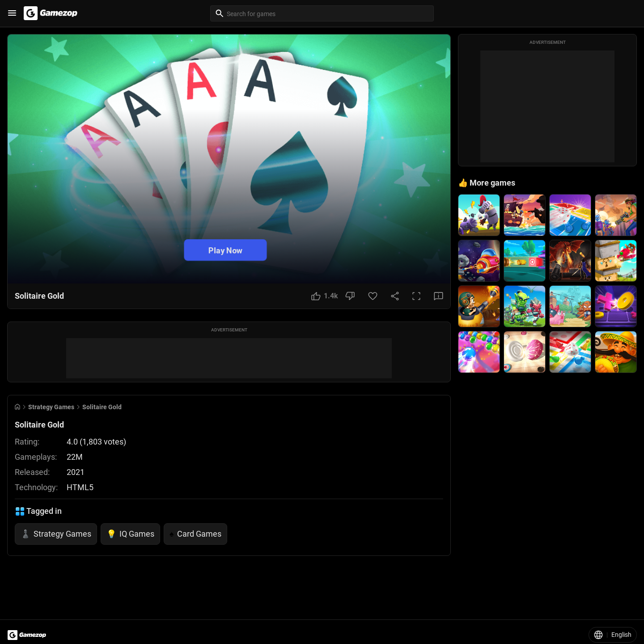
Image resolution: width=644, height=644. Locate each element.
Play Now (225, 250)
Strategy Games (51, 407)
